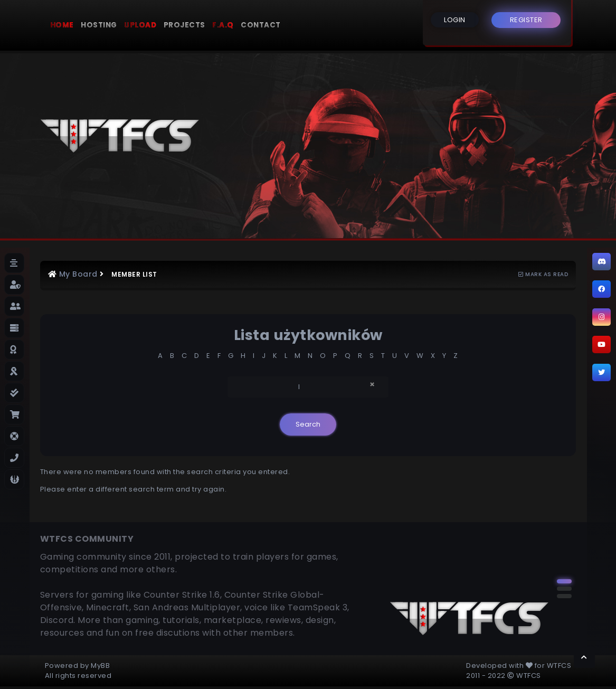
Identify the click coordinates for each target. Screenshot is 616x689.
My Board (78, 274)
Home (62, 25)
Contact (261, 25)
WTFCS (559, 666)
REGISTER (526, 20)
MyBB (100, 666)
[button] (564, 581)
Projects (184, 25)
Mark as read (543, 274)
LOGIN (455, 20)
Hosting (99, 25)
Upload (140, 25)
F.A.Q (223, 25)
